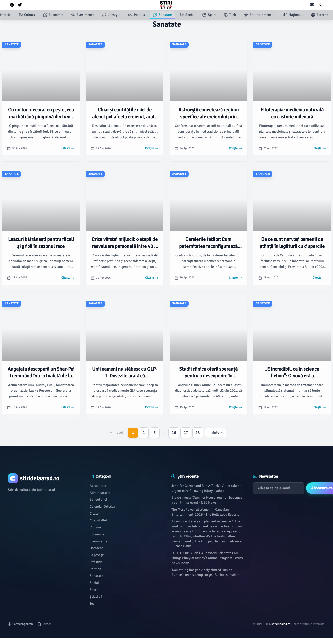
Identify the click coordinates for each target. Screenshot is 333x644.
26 (174, 433)
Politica (95, 569)
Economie (97, 534)
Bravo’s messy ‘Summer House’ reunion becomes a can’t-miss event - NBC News (207, 500)
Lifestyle (96, 562)
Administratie (100, 493)
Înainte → (216, 433)
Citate (94, 513)
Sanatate (96, 576)
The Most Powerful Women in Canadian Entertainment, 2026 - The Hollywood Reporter (206, 512)
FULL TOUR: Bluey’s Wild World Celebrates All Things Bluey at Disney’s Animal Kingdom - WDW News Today (207, 558)
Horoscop (97, 548)
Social (94, 583)
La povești (97, 555)
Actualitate (98, 486)
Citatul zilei (98, 520)
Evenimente (98, 541)
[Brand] (44, 478)
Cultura (95, 527)
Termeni (45, 624)
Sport (94, 590)
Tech (93, 604)
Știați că (96, 597)
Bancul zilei (98, 500)
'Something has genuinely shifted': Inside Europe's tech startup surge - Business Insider (205, 572)
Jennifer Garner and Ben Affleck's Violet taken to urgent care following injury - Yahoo (207, 488)
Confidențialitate (21, 624)
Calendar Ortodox (102, 507)
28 (198, 433)
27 (186, 433)
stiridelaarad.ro (281, 624)
